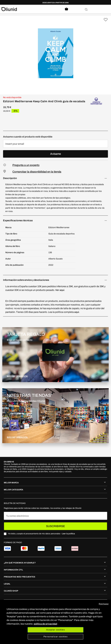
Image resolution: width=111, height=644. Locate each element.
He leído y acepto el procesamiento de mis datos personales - (41, 534)
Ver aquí (60, 290)
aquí (77, 312)
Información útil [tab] (13, 570)
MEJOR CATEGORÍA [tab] (13, 490)
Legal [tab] (7, 584)
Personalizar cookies (55, 637)
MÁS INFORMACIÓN (17, 376)
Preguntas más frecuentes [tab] (20, 577)
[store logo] (29, 9)
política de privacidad (45, 624)
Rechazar (104, 604)
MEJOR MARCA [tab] (11, 483)
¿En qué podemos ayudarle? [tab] (20, 563)
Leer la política (68, 534)
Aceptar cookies (55, 630)
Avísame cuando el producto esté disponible (28, 137)
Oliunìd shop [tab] (11, 591)
